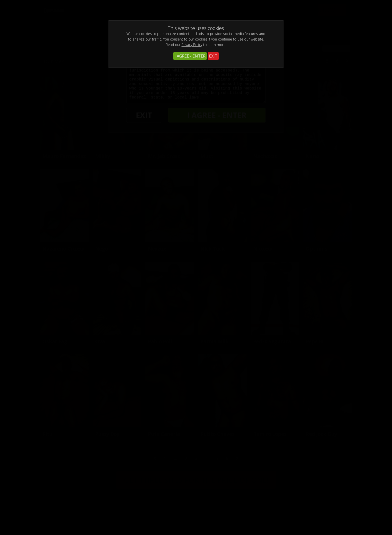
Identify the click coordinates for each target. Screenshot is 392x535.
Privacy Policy (192, 45)
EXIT (213, 56)
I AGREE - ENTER (190, 56)
